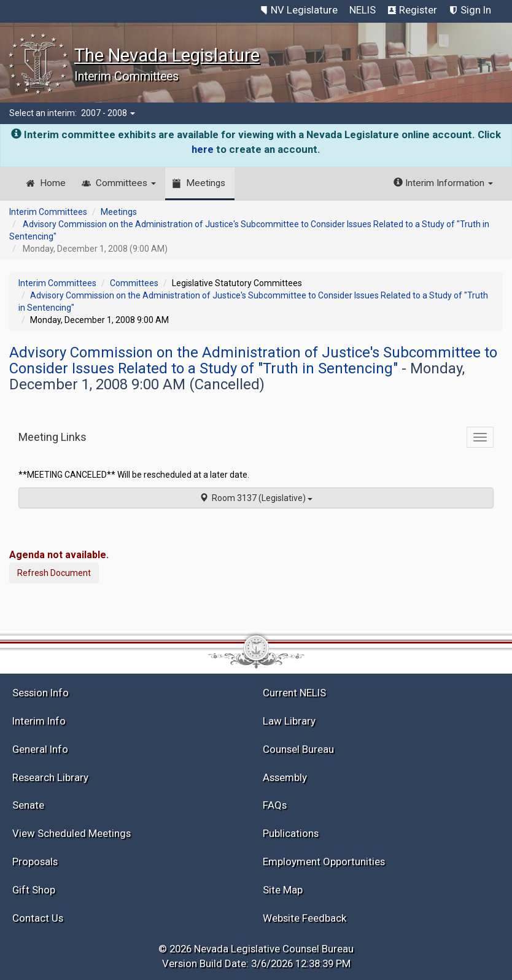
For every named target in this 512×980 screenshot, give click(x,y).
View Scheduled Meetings (72, 833)
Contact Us (38, 918)
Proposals (35, 861)
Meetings (206, 183)
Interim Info (39, 721)
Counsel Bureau (298, 749)
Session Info (41, 693)
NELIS (363, 10)
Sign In (476, 10)
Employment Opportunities (324, 861)
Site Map (283, 890)
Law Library (289, 721)
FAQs (275, 805)
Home (53, 183)
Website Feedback (304, 918)
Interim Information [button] (443, 183)
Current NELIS (294, 693)
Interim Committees (48, 212)
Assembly (285, 777)
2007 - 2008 (108, 113)
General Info (40, 749)
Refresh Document (54, 573)
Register (418, 10)
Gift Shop (34, 890)
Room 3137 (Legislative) (256, 498)
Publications (291, 833)
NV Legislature (304, 10)
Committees (126, 183)
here (203, 149)
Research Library (50, 777)
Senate (28, 805)
